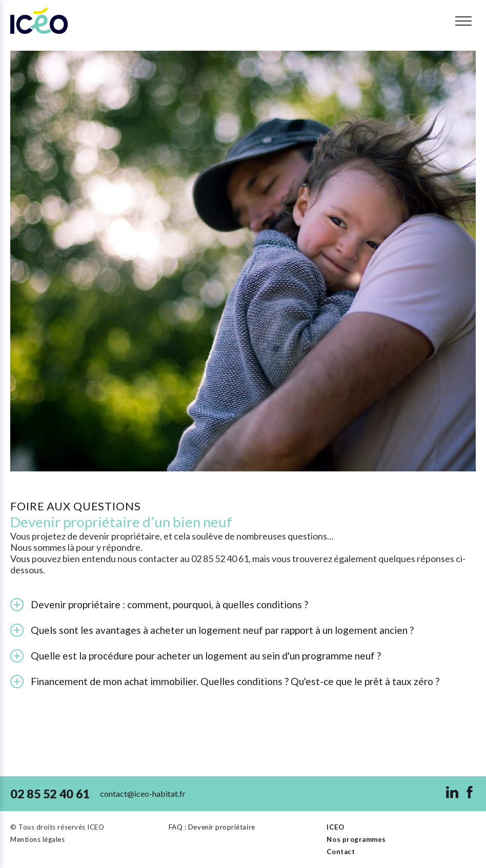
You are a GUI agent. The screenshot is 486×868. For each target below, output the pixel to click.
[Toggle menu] (463, 21)
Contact (341, 852)
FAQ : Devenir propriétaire (212, 827)
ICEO (335, 827)
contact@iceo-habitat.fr (143, 793)
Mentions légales (38, 839)
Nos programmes (356, 839)
